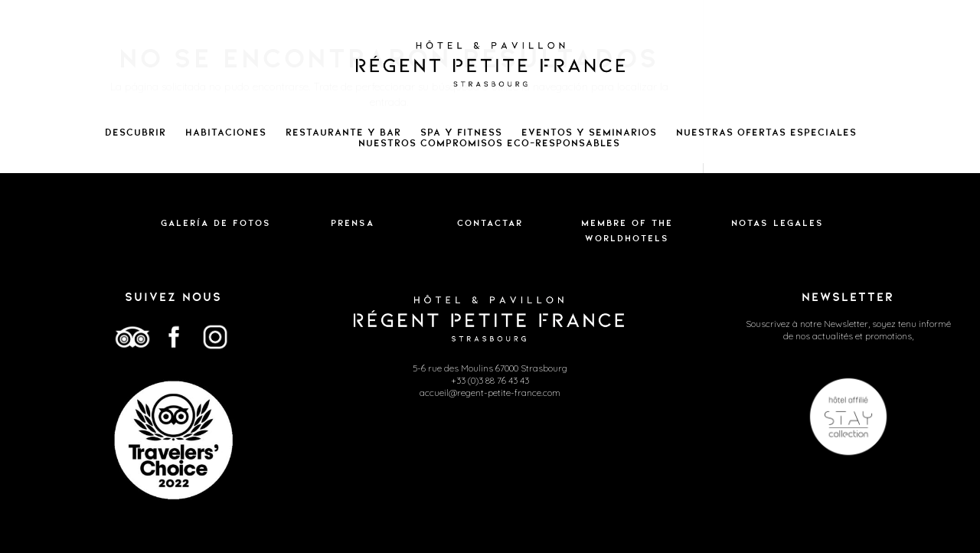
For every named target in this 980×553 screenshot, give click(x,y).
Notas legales (777, 223)
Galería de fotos (216, 223)
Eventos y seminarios (589, 133)
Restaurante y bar (343, 133)
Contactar (490, 223)
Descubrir (136, 133)
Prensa (353, 223)
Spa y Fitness (461, 133)
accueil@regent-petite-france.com (490, 393)
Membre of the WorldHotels (627, 231)
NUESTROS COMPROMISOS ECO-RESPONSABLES (489, 143)
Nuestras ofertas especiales (766, 133)
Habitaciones (226, 133)
